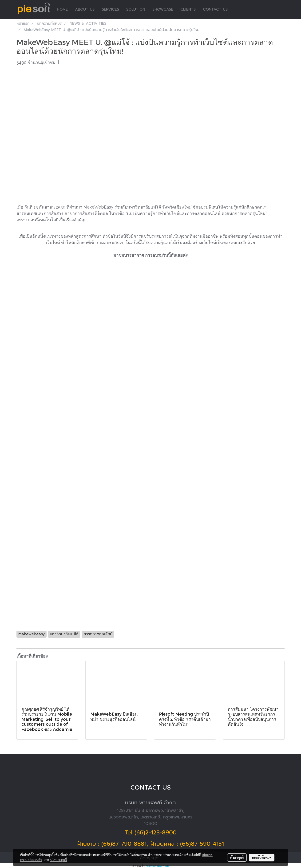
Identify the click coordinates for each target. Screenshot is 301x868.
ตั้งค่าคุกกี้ (237, 857)
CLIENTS (188, 9)
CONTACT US (215, 9)
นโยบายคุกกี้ (59, 860)
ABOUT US (85, 9)
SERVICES (110, 9)
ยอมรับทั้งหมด (262, 857)
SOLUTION (136, 9)
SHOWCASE (163, 9)
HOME (62, 9)
